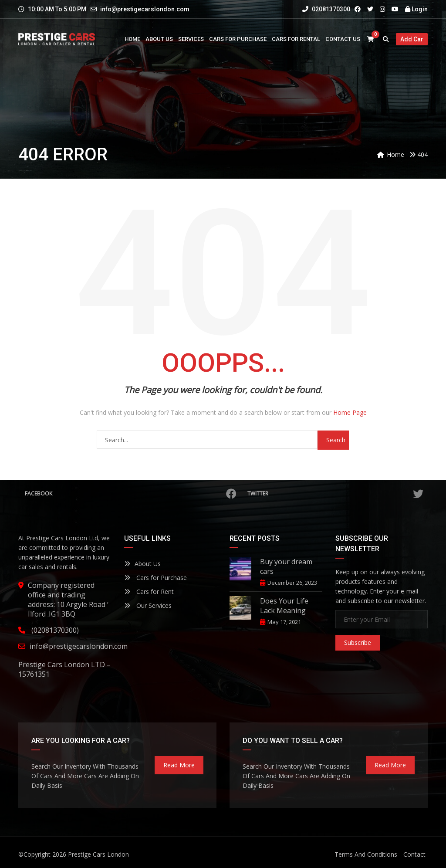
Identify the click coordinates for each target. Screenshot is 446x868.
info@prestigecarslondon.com (145, 9)
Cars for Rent (149, 592)
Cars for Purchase (155, 578)
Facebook (131, 494)
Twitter (335, 494)
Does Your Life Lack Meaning (284, 606)
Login (416, 9)
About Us (142, 564)
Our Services (148, 605)
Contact (414, 854)
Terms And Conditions (366, 854)
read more (179, 765)
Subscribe (358, 643)
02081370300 (326, 9)
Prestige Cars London (98, 854)
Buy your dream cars (286, 566)
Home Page (350, 412)
